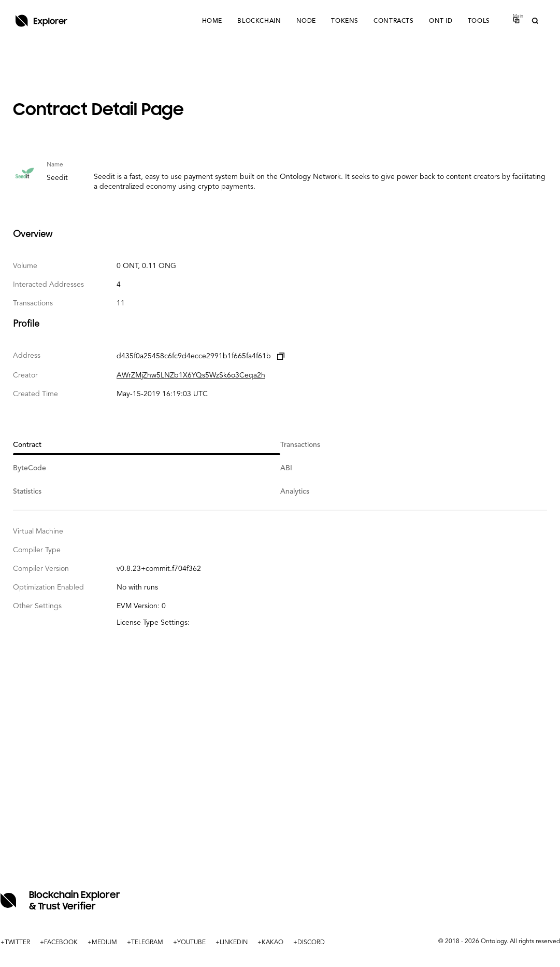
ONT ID (440, 21)
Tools (478, 21)
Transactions (33, 303)
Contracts (392, 21)
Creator (25, 375)
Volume (25, 266)
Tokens (343, 21)
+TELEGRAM (145, 943)
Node (304, 21)
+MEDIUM (102, 943)
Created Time (35, 394)
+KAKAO (270, 943)
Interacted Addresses (48, 285)
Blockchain (257, 21)
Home (210, 21)
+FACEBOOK (59, 943)
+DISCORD (309, 943)
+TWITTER (15, 943)
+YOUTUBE (189, 943)
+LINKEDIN (232, 943)
